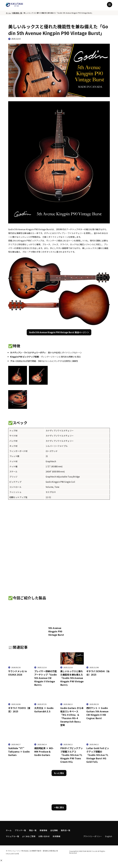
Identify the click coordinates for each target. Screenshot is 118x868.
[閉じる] (1, 861)
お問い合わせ (44, 836)
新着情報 (44, 830)
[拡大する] (9, 387)
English (109, 836)
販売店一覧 (66, 830)
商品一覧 (33, 830)
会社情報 (54, 830)
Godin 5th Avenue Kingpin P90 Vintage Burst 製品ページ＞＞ (59, 332)
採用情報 (57, 836)
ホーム (8, 13)
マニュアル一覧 (12, 836)
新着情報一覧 (17, 13)
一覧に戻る (59, 807)
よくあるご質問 (29, 836)
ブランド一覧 (20, 830)
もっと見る (59, 773)
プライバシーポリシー (93, 836)
